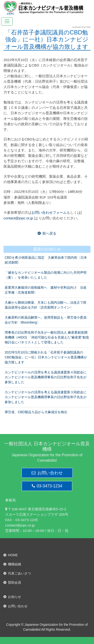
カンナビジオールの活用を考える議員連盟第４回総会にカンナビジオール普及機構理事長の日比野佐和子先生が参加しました (46, 377)
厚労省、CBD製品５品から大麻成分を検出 (36, 412)
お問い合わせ (47, 473)
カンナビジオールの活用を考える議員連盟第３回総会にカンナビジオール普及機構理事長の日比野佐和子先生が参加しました (46, 397)
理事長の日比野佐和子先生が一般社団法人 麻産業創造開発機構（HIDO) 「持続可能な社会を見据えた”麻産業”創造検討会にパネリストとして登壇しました (47, 337)
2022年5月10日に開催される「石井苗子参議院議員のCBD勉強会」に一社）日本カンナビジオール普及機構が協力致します (46, 357)
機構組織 (12, 564)
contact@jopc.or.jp (18, 218)
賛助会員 (12, 582)
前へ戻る (47, 233)
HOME (11, 555)
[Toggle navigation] (7, 21)
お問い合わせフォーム (49, 212)
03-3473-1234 (47, 486)
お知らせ (12, 597)
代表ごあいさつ (17, 573)
